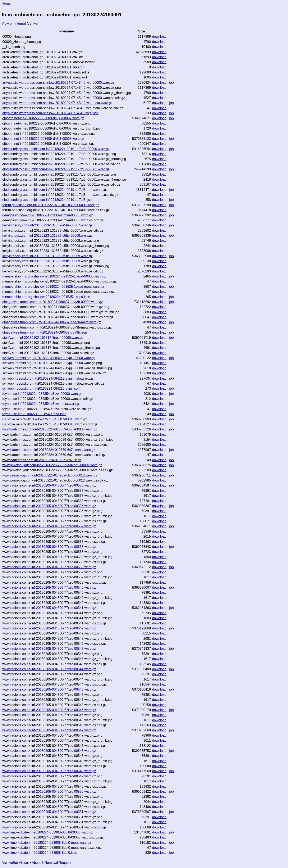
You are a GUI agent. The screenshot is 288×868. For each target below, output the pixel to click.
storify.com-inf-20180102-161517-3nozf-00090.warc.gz (43, 338)
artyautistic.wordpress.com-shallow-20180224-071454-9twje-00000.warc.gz (58, 83)
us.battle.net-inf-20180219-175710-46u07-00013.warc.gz (45, 419)
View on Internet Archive (20, 24)
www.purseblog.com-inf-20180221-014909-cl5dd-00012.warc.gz (50, 475)
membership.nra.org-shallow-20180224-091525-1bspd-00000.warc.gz (54, 276)
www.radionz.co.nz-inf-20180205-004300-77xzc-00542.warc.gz (49, 628)
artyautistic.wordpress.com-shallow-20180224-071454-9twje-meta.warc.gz (57, 103)
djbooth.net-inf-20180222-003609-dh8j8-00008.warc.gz (43, 139)
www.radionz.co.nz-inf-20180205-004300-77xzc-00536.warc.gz (49, 506)
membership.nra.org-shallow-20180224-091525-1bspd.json (46, 297)
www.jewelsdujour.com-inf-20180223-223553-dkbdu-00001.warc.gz (52, 465)
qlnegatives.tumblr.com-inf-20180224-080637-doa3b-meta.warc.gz (52, 322)
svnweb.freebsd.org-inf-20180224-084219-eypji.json (41, 388)
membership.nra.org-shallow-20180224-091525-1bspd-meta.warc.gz (53, 287)
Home (6, 3)
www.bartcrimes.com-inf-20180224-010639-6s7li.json (42, 460)
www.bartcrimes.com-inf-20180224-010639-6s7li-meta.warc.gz (49, 450)
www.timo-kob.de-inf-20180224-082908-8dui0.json (40, 853)
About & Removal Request (52, 863)
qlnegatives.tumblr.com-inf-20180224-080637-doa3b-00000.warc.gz (52, 302)
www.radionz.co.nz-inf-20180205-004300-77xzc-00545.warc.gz (49, 689)
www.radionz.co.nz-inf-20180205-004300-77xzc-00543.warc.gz (49, 649)
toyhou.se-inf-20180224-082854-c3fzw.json (34, 414)
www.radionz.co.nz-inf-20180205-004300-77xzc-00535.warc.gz (49, 485)
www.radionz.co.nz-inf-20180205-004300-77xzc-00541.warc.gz (49, 608)
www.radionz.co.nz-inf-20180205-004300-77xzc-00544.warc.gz (49, 669)
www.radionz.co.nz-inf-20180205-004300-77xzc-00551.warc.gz (49, 812)
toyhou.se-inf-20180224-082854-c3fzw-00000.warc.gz (42, 394)
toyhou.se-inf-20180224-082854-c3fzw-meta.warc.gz (41, 404)
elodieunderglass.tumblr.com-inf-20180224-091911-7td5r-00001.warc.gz (56, 169)
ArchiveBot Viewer (15, 863)
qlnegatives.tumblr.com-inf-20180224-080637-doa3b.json (45, 332)
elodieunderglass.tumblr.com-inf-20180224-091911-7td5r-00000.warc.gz (56, 149)
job (171, 83)
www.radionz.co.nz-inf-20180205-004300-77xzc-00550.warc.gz (49, 792)
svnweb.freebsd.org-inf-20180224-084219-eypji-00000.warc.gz (49, 358)
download (159, 37)
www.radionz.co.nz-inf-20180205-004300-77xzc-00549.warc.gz (49, 771)
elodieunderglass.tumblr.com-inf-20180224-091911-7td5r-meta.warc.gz (55, 190)
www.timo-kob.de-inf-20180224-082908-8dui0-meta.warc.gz (47, 843)
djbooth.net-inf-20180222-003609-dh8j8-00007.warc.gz (43, 118)
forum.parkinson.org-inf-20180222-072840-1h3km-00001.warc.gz (51, 205)
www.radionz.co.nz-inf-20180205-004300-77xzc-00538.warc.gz (49, 547)
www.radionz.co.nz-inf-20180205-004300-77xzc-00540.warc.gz (49, 587)
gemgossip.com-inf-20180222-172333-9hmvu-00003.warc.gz (47, 215)
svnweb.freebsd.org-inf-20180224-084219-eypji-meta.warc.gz (48, 378)
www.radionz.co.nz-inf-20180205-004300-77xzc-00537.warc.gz (49, 526)
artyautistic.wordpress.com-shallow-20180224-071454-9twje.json (50, 113)
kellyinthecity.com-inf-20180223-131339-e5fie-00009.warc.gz (47, 256)
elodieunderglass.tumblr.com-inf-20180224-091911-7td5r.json (48, 200)
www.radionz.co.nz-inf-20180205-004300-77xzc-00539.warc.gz (49, 567)
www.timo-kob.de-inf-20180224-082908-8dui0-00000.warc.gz (48, 832)
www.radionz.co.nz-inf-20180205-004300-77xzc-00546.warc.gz (49, 710)
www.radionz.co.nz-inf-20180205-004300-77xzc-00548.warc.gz (49, 751)
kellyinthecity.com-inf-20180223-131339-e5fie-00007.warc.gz (47, 225)
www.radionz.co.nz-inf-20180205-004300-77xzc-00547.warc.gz (49, 730)
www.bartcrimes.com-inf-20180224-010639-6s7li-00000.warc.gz (50, 429)
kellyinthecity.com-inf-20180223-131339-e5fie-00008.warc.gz (47, 236)
